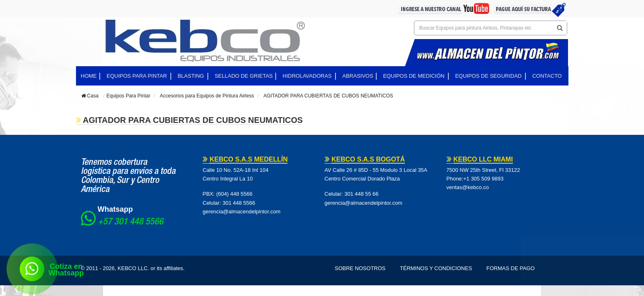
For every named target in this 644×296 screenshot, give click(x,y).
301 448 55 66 (361, 194)
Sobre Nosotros (360, 268)
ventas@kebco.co (468, 187)
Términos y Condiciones (436, 268)
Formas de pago (511, 268)
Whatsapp (115, 209)
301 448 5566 (239, 203)
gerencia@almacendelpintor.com (241, 212)
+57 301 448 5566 (131, 222)
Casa (90, 96)
